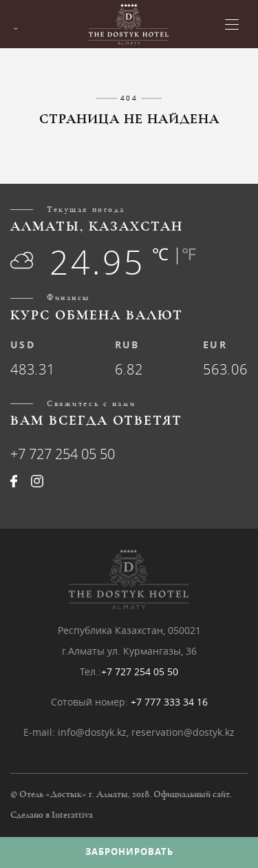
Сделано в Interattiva (52, 815)
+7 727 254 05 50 (63, 454)
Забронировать (129, 852)
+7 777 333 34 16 (169, 702)
